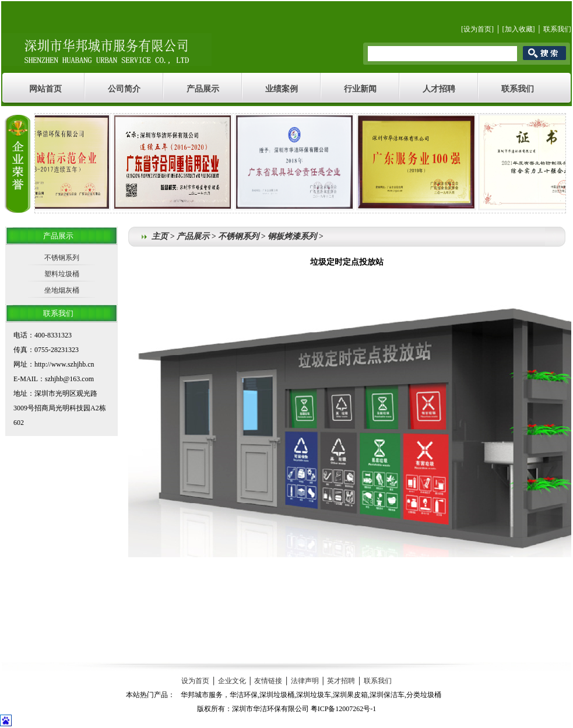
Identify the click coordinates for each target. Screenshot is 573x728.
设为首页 (477, 29)
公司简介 (124, 89)
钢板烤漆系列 (292, 236)
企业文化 (232, 681)
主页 (160, 236)
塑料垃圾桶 (62, 274)
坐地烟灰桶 (62, 290)
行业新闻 (360, 89)
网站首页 (45, 89)
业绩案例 (282, 89)
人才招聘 (439, 89)
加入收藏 (519, 29)
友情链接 (268, 681)
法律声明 (305, 681)
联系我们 (557, 29)
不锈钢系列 (62, 258)
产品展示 (203, 89)
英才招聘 (341, 681)
